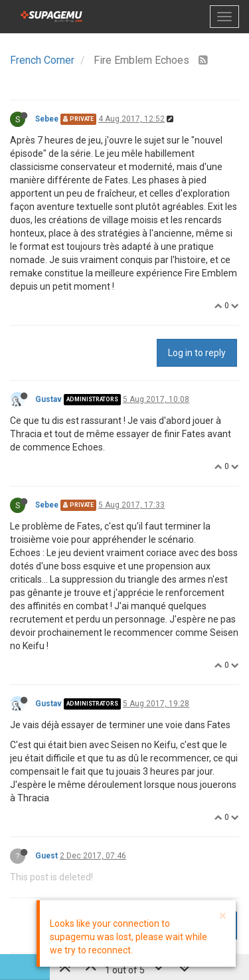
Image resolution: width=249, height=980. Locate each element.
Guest (46, 856)
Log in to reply (197, 353)
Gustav (48, 399)
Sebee (47, 119)
